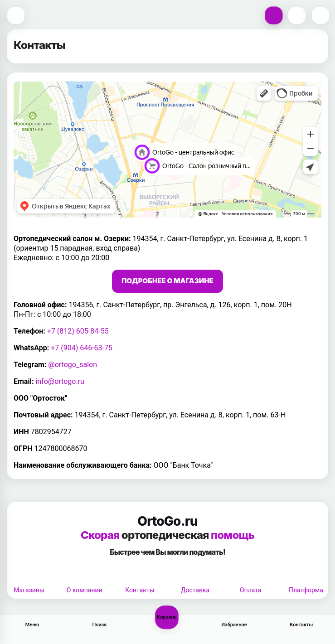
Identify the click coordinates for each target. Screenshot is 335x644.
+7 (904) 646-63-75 (82, 348)
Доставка (195, 590)
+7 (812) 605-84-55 (78, 331)
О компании (85, 590)
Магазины (29, 590)
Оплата (251, 590)
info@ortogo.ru (60, 381)
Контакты (140, 590)
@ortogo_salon (73, 365)
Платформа (306, 590)
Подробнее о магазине (167, 281)
